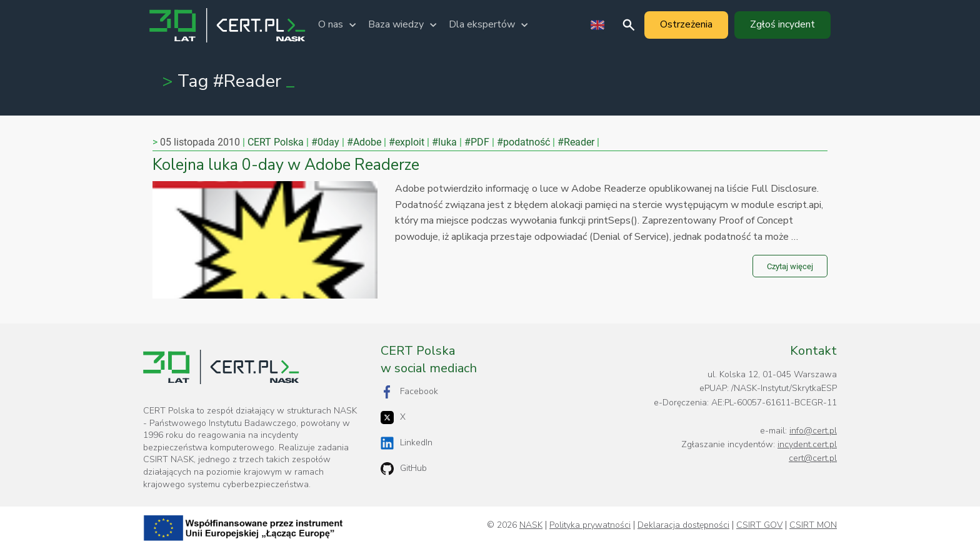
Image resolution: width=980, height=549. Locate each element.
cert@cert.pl (813, 458)
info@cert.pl (813, 431)
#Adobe (364, 142)
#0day (325, 142)
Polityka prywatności (590, 525)
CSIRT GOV (759, 525)
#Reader (576, 142)
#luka (444, 142)
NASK (531, 525)
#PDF (477, 142)
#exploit (407, 142)
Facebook (409, 392)
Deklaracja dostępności (683, 525)
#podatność (523, 142)
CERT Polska (276, 142)
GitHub (404, 469)
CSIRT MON (813, 525)
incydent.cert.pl (807, 444)
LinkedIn (407, 443)
